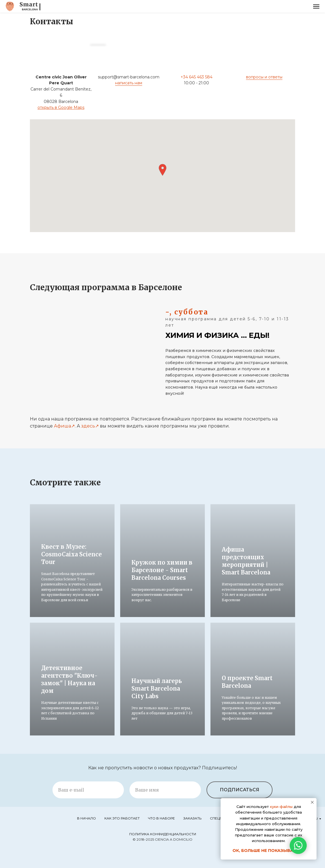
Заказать (192, 818)
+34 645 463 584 (196, 77)
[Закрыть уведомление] (312, 802)
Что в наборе (162, 818)
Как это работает (122, 818)
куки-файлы (281, 807)
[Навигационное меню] (316, 6)
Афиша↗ (64, 426)
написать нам (129, 83)
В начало (86, 818)
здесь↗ (90, 426)
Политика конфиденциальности (163, 834)
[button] (162, 170)
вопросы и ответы (264, 77)
